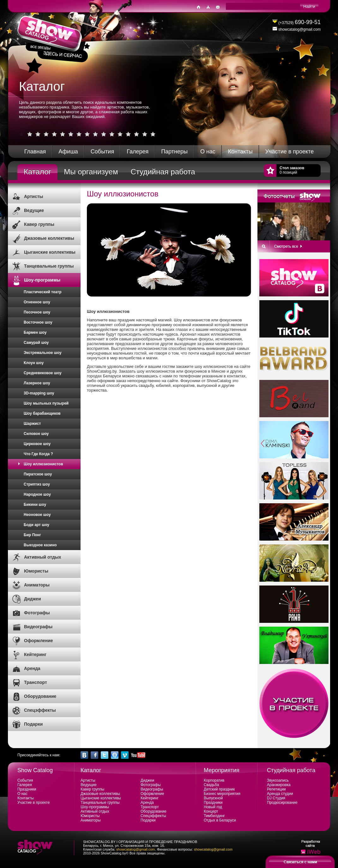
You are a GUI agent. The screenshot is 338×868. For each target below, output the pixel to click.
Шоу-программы (42, 280)
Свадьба (211, 785)
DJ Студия (276, 798)
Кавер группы (39, 224)
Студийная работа (163, 172)
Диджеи (33, 599)
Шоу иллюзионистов (43, 464)
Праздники (27, 789)
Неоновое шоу (37, 515)
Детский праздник (219, 789)
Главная (35, 152)
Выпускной (213, 798)
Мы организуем (91, 172)
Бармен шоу (35, 332)
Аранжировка (279, 785)
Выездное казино (40, 545)
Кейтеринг (35, 654)
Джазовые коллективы (49, 238)
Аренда (32, 668)
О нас (208, 152)
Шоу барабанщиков (42, 413)
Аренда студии (280, 794)
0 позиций (292, 170)
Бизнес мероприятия (222, 794)
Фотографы (37, 613)
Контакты (240, 152)
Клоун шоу (34, 363)
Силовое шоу (36, 434)
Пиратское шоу (38, 474)
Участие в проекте (290, 152)
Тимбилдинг (214, 816)
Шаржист (32, 424)
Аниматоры (37, 585)
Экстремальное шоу (43, 353)
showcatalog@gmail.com (136, 849)
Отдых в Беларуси (220, 820)
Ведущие (34, 210)
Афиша (68, 152)
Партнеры (174, 152)
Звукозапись (278, 780)
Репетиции (276, 789)
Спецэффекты (40, 710)
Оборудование (40, 696)
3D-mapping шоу (39, 393)
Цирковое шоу (37, 444)
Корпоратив (214, 780)
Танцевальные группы (49, 266)
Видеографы (38, 627)
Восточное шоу (38, 322)
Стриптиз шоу (37, 484)
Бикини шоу (35, 505)
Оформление (39, 641)
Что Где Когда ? (38, 454)
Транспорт (36, 682)
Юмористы (36, 571)
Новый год (213, 807)
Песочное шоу (37, 312)
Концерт (211, 811)
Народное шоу (37, 494)
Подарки (33, 724)
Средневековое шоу (43, 373)
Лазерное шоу (37, 383)
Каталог (37, 172)
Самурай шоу (36, 343)
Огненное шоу (37, 302)
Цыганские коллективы (50, 252)
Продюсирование (282, 803)
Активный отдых (43, 557)
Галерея (138, 152)
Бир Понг (32, 535)
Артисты (34, 196)
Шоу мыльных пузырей (46, 403)
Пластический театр (43, 292)
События (102, 152)
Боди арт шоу (36, 525)
